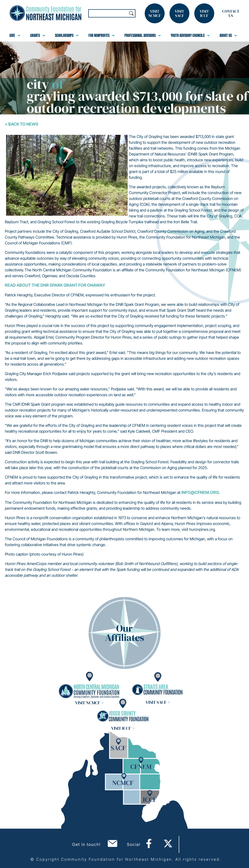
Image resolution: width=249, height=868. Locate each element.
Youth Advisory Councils (190, 35)
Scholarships (67, 35)
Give (15, 35)
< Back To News (22, 124)
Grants (38, 35)
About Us (228, 35)
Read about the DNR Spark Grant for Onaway (55, 285)
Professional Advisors (143, 35)
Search (131, 13)
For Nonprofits (102, 35)
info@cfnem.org (200, 492)
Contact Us (231, 13)
